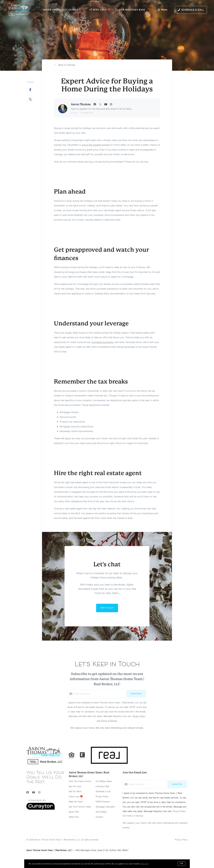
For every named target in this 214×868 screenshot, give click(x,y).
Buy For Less (75, 786)
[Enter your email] (100, 694)
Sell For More (75, 791)
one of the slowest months (95, 145)
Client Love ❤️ (100, 10)
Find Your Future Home (80, 781)
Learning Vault (102, 786)
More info (145, 864)
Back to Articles (67, 65)
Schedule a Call (103, 791)
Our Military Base (132, 10)
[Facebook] (28, 792)
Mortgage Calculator (105, 807)
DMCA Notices (103, 802)
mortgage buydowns (102, 342)
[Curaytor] (40, 809)
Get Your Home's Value (80, 807)
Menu (162, 10)
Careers (99, 817)
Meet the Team (76, 802)
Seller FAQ (74, 817)
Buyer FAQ (74, 812)
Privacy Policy (102, 797)
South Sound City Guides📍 (62, 10)
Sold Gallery (101, 812)
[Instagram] (39, 792)
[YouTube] (34, 792)
